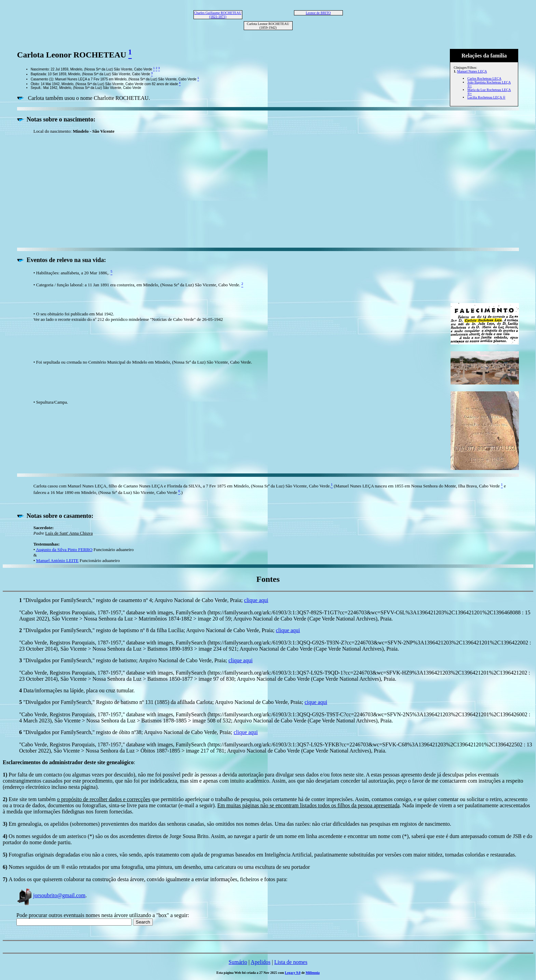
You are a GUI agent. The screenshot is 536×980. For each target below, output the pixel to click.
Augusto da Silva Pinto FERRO (64, 550)
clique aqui (256, 600)
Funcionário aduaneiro (99, 560)
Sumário (238, 962)
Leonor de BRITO (318, 13)
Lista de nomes (291, 962)
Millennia (313, 973)
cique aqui (316, 702)
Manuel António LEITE (57, 560)
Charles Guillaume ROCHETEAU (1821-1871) (218, 15)
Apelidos (260, 962)
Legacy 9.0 (293, 973)
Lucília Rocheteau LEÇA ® (486, 97)
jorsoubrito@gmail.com (51, 895)
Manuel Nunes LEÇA (472, 71)
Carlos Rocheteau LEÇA (484, 79)
